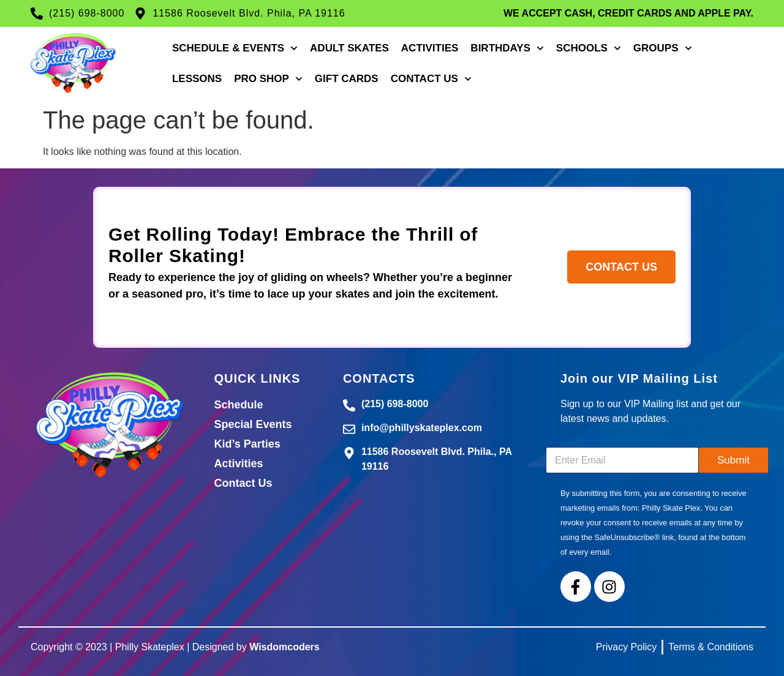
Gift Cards (347, 79)
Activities (430, 48)
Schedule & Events (235, 48)
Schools (589, 48)
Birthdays (507, 48)
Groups (663, 48)
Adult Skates (349, 48)
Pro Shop (268, 79)
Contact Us (431, 79)
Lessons (197, 79)
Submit (733, 460)
